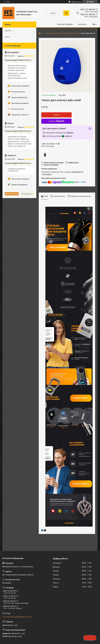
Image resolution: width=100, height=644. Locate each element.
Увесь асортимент (56, 245)
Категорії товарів (65, 24)
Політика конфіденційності (73, 642)
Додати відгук (12, 194)
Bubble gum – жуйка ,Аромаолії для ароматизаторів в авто (17, 76)
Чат (90, 638)
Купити (56, 115)
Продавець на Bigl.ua (50, 639)
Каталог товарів (78, 430)
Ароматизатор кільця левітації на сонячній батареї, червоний (17, 68)
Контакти (82, 24)
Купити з (56, 121)
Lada (64, 33)
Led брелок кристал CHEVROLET (16, 170)
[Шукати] (66, 13)
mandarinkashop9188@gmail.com (17, 560)
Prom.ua (62, 637)
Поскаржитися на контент (54, 642)
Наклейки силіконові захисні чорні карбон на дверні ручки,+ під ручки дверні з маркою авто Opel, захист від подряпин (20, 141)
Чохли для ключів (53, 33)
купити (48, 297)
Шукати (8, 31)
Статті (7, 37)
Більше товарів (83, 355)
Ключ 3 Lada (73, 33)
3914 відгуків (76, 2)
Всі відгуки (26, 194)
